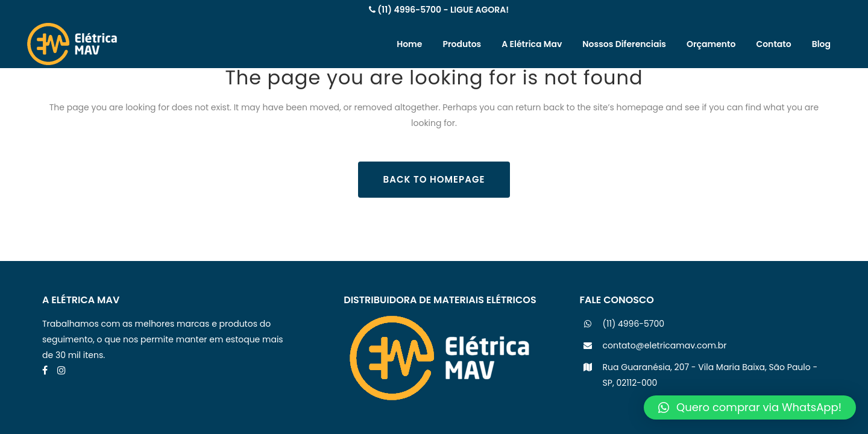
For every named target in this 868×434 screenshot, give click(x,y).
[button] (750, 407)
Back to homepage (434, 179)
